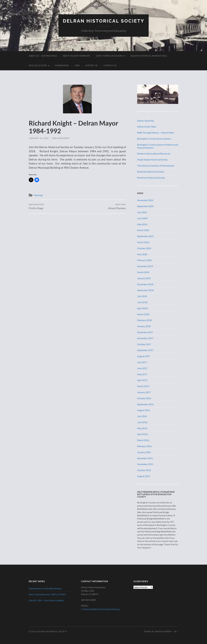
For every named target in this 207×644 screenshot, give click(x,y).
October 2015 (144, 470)
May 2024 (142, 224)
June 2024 (142, 218)
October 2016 (144, 398)
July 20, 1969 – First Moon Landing (46, 600)
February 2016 (144, 446)
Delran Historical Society (104, 21)
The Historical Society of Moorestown (156, 166)
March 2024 (143, 230)
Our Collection (38, 65)
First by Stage (36, 206)
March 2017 (143, 386)
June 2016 (142, 422)
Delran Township (145, 121)
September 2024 (145, 206)
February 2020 (144, 260)
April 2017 (142, 380)
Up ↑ (176, 632)
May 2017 (142, 374)
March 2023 (143, 242)
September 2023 (145, 236)
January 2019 (144, 278)
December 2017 (145, 332)
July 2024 (142, 212)
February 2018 (144, 320)
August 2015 (144, 476)
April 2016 (142, 434)
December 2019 (145, 266)
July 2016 (142, 416)
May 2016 (142, 428)
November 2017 (145, 338)
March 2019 (143, 272)
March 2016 (143, 440)
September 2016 (145, 404)
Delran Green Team (147, 127)
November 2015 (145, 464)
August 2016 (144, 410)
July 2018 (142, 296)
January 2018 (144, 326)
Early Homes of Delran (109, 56)
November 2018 (145, 284)
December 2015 (145, 458)
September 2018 (145, 290)
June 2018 (142, 302)
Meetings (38, 195)
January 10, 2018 (39, 138)
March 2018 (143, 314)
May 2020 (142, 254)
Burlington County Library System (154, 139)
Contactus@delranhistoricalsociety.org (100, 609)
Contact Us (110, 65)
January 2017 (144, 392)
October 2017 (144, 344)
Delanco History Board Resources (154, 154)
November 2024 (145, 200)
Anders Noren (163, 632)
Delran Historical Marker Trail (149, 56)
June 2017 (142, 368)
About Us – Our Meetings (43, 56)
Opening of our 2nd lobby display (45, 588)
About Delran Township (76, 56)
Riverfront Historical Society (151, 178)
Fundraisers (62, 65)
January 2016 (144, 452)
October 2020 (144, 248)
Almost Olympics (117, 206)
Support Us (91, 65)
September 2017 (145, 350)
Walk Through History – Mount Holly (155, 133)
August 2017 (144, 356)
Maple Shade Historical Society (152, 160)
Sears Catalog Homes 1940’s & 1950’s (47, 594)
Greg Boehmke (61, 138)
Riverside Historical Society (151, 172)
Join (77, 65)
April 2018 (142, 308)
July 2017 (142, 362)
